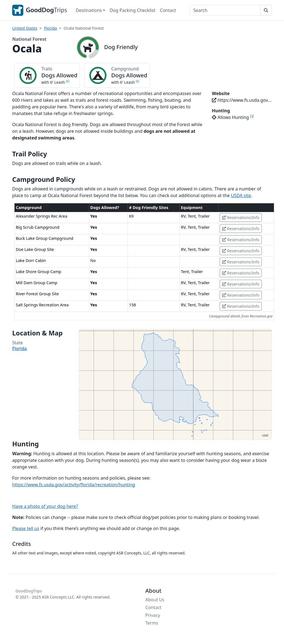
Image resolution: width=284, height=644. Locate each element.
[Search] (225, 10)
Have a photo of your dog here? (45, 506)
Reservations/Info (241, 217)
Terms (152, 623)
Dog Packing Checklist (132, 10)
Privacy (153, 615)
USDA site (241, 195)
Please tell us (26, 528)
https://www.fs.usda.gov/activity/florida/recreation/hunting (74, 485)
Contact (168, 10)
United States (25, 28)
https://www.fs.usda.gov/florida (242, 100)
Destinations (89, 10)
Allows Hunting (233, 117)
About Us (155, 600)
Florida (50, 28)
